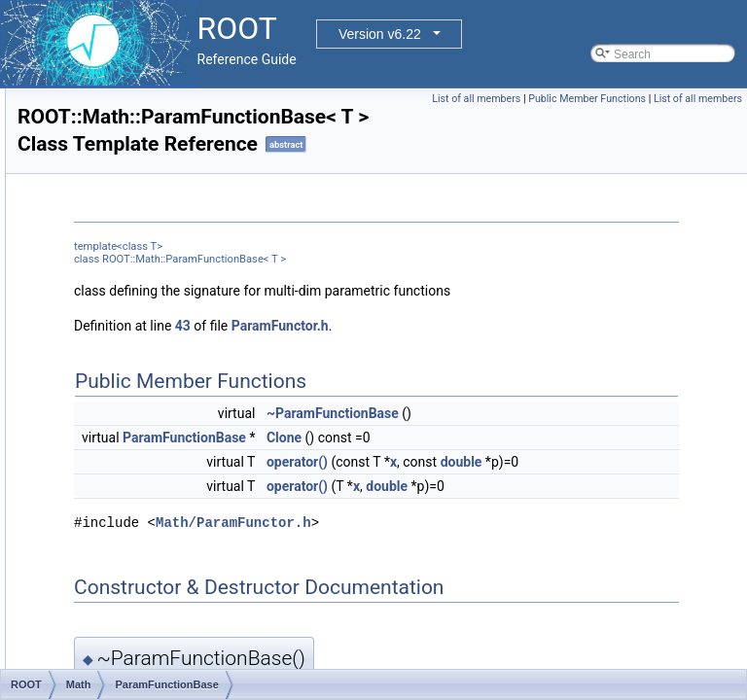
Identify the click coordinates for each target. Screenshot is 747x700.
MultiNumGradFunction (155, 260)
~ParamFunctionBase (576, 463)
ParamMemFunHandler (156, 452)
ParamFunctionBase (148, 388)
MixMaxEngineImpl (144, 153)
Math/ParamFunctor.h (477, 615)
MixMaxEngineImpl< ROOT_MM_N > (192, 174)
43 (426, 375)
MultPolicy (122, 281)
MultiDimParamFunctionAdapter (178, 217)
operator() (540, 511)
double (568, 533)
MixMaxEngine (134, 131)
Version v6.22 (380, 34)
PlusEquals (124, 623)
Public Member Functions (678, 99)
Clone (527, 487)
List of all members (568, 99)
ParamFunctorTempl (148, 431)
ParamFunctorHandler (153, 409)
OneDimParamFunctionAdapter (177, 345)
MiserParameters (140, 110)
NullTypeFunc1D (139, 302)
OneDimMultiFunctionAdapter (172, 324)
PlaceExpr (122, 473)
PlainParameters (139, 602)
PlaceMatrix (126, 538)
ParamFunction (135, 367)
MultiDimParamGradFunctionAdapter (191, 238)
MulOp (112, 195)
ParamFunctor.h (523, 375)
